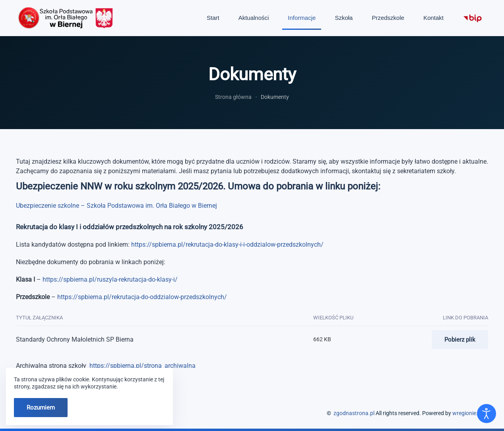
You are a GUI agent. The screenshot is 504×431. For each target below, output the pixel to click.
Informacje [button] (302, 18)
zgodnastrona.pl (354, 413)
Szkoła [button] (344, 18)
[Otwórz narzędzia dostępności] (487, 414)
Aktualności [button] (254, 18)
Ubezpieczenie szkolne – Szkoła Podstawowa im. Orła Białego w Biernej (116, 206)
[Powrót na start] (66, 18)
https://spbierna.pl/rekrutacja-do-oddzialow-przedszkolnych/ (142, 297)
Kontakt (433, 18)
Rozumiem (41, 408)
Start (213, 18)
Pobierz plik (460, 340)
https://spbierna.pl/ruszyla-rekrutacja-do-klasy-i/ (110, 279)
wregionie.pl (467, 413)
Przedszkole (388, 18)
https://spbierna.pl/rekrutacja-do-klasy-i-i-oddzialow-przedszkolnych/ (227, 244)
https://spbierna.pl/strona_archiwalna (142, 366)
